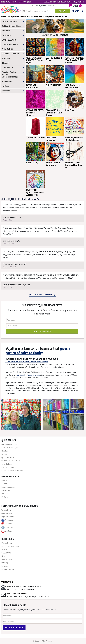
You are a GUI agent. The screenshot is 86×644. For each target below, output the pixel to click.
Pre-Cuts (13, 58)
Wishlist (51, 6)
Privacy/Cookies (8, 569)
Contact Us (7, 582)
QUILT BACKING (13, 40)
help (67, 17)
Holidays (13, 31)
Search (63, 11)
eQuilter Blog (7, 513)
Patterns (13, 91)
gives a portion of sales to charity (38, 350)
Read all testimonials (42, 295)
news (51, 17)
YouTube (7, 531)
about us (59, 17)
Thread (13, 63)
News (4, 556)
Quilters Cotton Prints (13, 22)
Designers (13, 35)
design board (26, 17)
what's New (6, 17)
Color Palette (13, 49)
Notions (13, 86)
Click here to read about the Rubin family (27, 362)
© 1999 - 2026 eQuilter (42, 641)
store (16, 17)
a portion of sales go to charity (28, 375)
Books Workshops (13, 77)
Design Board (7, 543)
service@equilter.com (17, 594)
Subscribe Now (42, 331)
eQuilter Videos (8, 517)
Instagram (7, 527)
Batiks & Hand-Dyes (13, 26)
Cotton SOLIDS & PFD (13, 45)
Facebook (7, 520)
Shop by (78, 11)
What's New (6, 510)
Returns (5, 566)
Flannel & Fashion (13, 54)
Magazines (13, 81)
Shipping (5, 563)
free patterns (41, 17)
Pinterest (7, 524)
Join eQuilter (41, 6)
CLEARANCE (13, 68)
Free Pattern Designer (10, 546)
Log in (31, 6)
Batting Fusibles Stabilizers (13, 73)
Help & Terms (7, 559)
